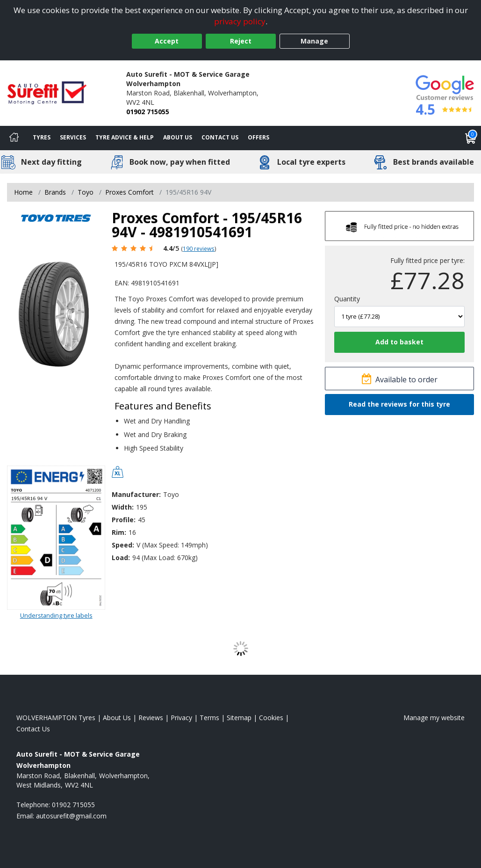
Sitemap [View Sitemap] (239, 718)
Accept (167, 41)
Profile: (124, 520)
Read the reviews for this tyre (399, 404)
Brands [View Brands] (55, 192)
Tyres (42, 137)
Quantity (347, 299)
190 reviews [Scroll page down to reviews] (199, 248)
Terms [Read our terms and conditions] (209, 718)
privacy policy (240, 21)
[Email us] (71, 816)
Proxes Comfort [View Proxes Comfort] (129, 192)
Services (73, 137)
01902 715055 (148, 112)
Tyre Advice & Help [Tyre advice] (125, 137)
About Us (178, 137)
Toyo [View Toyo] (86, 192)
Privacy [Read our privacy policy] (181, 718)
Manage (314, 41)
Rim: (119, 532)
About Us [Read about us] (117, 718)
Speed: (123, 545)
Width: (123, 507)
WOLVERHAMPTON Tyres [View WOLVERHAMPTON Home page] (56, 718)
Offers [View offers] (258, 137)
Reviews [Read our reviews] (151, 718)
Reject (241, 41)
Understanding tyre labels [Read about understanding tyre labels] (56, 615)
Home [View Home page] (23, 192)
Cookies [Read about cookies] (271, 718)
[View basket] (471, 138)
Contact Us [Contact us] (220, 137)
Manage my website (434, 718)
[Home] (14, 138)
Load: (121, 558)
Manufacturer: (136, 494)
